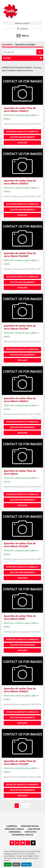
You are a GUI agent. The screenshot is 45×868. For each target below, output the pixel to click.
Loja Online (34, 829)
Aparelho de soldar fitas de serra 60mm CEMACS (20, 690)
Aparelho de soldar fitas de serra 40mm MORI (20, 617)
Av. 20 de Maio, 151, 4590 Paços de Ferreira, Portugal (12, 843)
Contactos (31, 832)
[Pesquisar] (19, 52)
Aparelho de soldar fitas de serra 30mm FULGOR (20, 255)
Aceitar (8, 864)
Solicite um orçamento (22, 137)
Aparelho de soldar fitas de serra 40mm (20, 472)
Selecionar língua (22, 23)
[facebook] (22, 29)
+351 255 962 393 (17, 843)
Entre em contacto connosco (22, 132)
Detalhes (22, 143)
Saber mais (26, 864)
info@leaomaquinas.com (23, 843)
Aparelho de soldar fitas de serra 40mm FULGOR (20, 545)
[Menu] (19, 36)
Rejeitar (16, 864)
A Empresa (12, 826)
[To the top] (33, 843)
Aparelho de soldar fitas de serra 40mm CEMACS (20, 109)
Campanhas (15, 832)
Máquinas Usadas (14, 829)
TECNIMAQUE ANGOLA (22, 835)
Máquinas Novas (30, 826)
